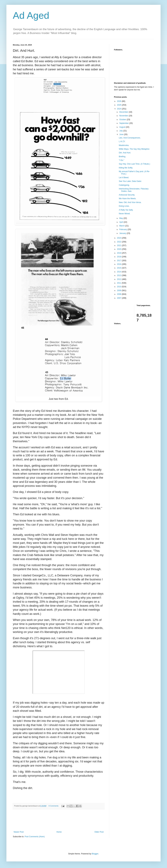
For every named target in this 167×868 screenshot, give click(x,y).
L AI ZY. (122, 141)
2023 (119, 238)
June (122, 134)
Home (59, 832)
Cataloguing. (124, 185)
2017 (119, 261)
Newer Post (19, 832)
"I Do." (122, 160)
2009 (119, 291)
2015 (119, 268)
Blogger (95, 854)
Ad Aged (31, 15)
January (123, 233)
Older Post (99, 832)
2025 (119, 105)
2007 (119, 298)
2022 (119, 242)
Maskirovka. (124, 145)
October (123, 120)
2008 (119, 294)
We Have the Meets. (128, 199)
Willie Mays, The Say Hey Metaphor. (134, 149)
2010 (119, 287)
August (123, 127)
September (124, 123)
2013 (119, 275)
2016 (119, 264)
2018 (119, 257)
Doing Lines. (124, 206)
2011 (119, 283)
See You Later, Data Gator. (130, 181)
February (123, 229)
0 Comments (54, 806)
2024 (119, 109)
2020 (119, 249)
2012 (119, 279)
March (122, 226)
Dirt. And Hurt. (125, 153)
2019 (119, 253)
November (124, 116)
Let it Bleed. (124, 178)
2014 (119, 272)
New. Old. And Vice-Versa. (130, 202)
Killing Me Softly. (126, 168)
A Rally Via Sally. (126, 210)
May (121, 218)
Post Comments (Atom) (35, 837)
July (121, 131)
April (121, 222)
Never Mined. (125, 214)
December (124, 112)
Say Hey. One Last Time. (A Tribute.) (134, 164)
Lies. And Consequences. (130, 138)
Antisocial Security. (127, 195)
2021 (119, 245)
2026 (119, 101)
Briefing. (122, 157)
